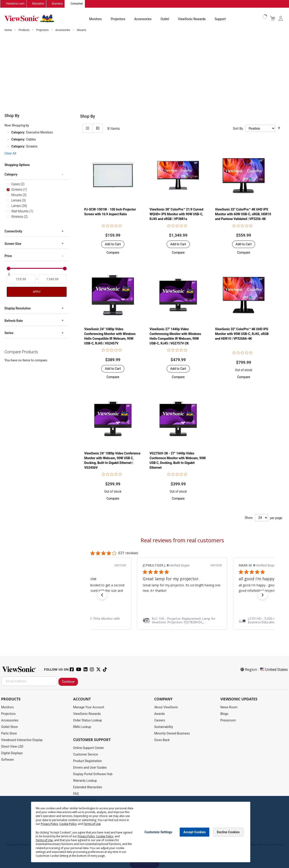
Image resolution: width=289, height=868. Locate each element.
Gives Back (162, 740)
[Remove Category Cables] (8, 140)
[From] (21, 279)
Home (8, 30)
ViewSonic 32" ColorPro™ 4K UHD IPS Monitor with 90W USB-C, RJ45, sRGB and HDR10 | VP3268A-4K (242, 334)
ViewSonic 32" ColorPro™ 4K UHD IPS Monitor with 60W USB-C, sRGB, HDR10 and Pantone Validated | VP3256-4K (243, 214)
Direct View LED (12, 746)
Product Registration (87, 761)
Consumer (77, 4)
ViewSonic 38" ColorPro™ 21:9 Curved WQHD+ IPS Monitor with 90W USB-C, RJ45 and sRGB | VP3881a (177, 214)
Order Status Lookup (87, 720)
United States (274, 669)
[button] (113, 253)
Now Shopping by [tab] (17, 126)
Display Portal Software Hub (93, 774)
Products (24, 30)
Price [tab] (8, 256)
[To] (53, 279)
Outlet (165, 19)
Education (38, 4)
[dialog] (144, 832)
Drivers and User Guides (90, 767)
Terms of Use (92, 824)
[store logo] (29, 19)
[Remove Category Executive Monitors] (8, 133)
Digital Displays (12, 753)
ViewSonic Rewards (192, 19)
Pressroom (228, 720)
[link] (182, 621)
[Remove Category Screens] (8, 147)
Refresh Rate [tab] (14, 321)
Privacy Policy (49, 824)
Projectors (118, 19)
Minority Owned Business (172, 733)
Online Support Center (89, 748)
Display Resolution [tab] (18, 309)
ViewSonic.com (15, 4)
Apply (37, 292)
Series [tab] (9, 333)
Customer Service (86, 754)
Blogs (224, 714)
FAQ (76, 794)
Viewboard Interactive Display (22, 740)
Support (220, 19)
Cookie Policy (68, 824)
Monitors (96, 19)
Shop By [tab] (88, 116)
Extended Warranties (88, 787)
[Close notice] (244, 832)
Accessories (143, 19)
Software (7, 760)
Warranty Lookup (85, 781)
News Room (229, 707)
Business (57, 4)
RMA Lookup (82, 727)
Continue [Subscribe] (68, 682)
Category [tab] (11, 175)
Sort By (238, 129)
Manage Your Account (89, 707)
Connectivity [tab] (13, 232)
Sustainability (164, 727)
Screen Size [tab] (13, 244)
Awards (160, 714)
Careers (160, 720)
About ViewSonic (166, 707)
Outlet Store (9, 727)
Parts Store (9, 733)
